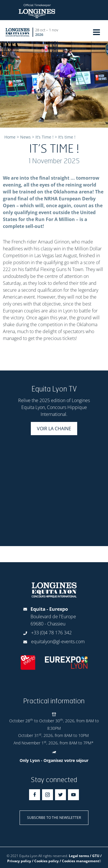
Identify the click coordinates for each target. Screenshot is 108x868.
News (25, 137)
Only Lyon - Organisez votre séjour (54, 760)
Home (10, 137)
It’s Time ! (44, 137)
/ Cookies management (79, 861)
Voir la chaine (54, 429)
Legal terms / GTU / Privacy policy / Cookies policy (54, 858)
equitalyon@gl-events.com (58, 642)
